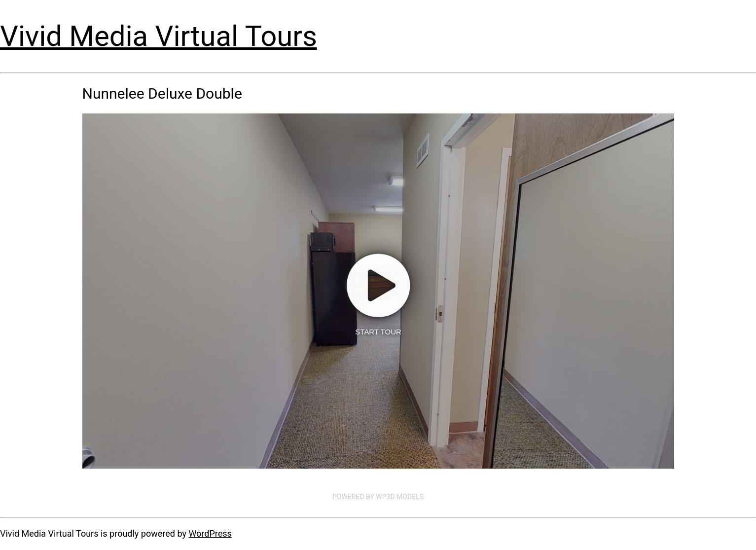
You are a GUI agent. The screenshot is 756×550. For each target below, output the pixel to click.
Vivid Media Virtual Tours (159, 36)
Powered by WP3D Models (378, 497)
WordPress (210, 533)
